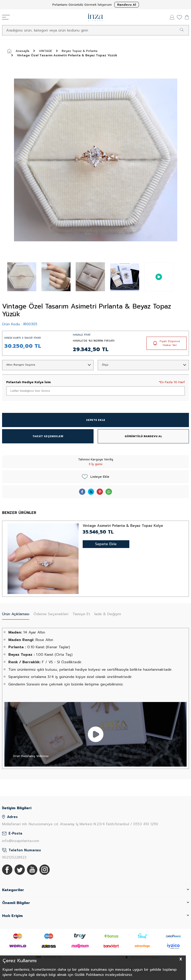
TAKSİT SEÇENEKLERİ (48, 436)
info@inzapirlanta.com (21, 841)
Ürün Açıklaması (16, 614)
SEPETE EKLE (96, 420)
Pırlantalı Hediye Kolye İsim (29, 382)
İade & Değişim (108, 614)
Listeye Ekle (95, 477)
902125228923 (14, 857)
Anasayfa (18, 51)
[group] (95, 160)
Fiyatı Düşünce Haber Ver (167, 343)
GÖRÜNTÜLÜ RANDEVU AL (143, 436)
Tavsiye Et (81, 614)
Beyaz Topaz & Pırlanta (80, 51)
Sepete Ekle (106, 544)
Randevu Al (127, 5)
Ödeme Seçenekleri (51, 614)
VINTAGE (45, 51)
